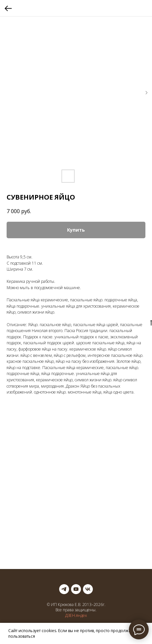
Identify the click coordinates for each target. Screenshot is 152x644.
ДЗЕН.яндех (76, 615)
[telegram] (64, 589)
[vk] (88, 589)
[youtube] (76, 589)
